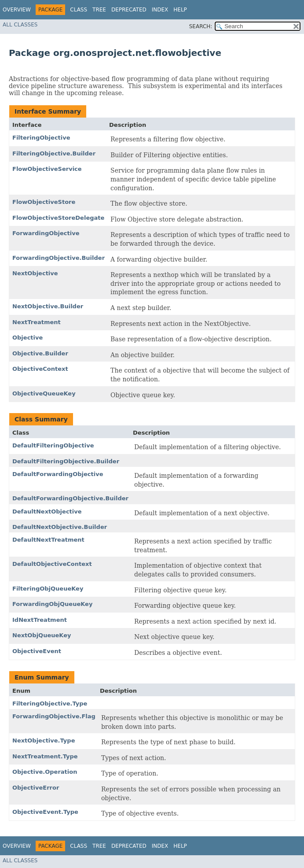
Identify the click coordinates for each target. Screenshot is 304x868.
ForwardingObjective (46, 233)
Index (160, 10)
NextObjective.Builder (48, 306)
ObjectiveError (36, 788)
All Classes (20, 25)
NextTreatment (37, 322)
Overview (17, 10)
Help (180, 10)
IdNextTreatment (40, 620)
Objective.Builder (40, 353)
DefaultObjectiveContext (52, 564)
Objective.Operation (45, 772)
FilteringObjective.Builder (54, 153)
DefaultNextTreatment (48, 540)
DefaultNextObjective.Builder (60, 527)
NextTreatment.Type (45, 756)
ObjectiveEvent (37, 651)
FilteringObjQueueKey (48, 589)
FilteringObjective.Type (50, 704)
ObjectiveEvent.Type (45, 812)
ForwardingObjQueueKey (52, 604)
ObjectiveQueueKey (44, 393)
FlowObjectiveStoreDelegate (58, 218)
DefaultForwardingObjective (58, 474)
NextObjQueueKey (42, 635)
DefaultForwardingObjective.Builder (70, 498)
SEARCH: (201, 26)
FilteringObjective (41, 138)
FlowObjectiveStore (44, 202)
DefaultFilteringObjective (53, 445)
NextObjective (35, 273)
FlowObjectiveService (47, 169)
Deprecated (129, 10)
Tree (99, 10)
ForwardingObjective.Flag (54, 716)
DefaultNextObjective (47, 512)
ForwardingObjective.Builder (59, 258)
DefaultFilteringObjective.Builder (66, 461)
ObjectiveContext (40, 369)
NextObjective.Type (44, 741)
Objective (27, 338)
